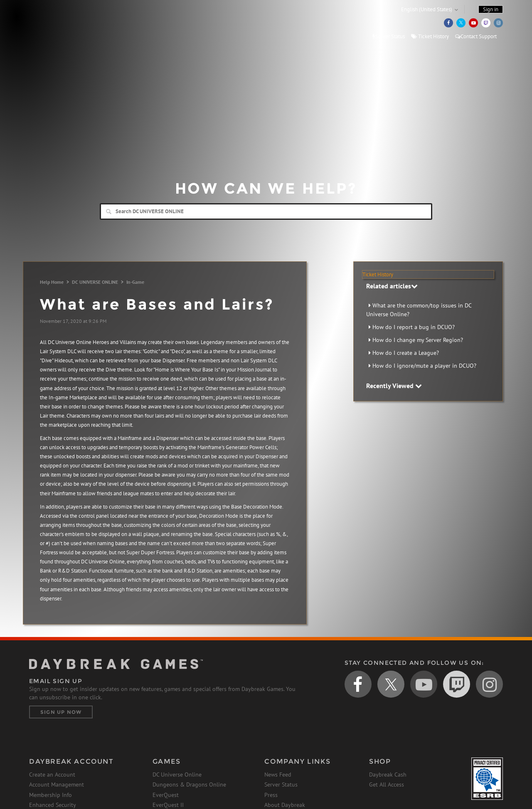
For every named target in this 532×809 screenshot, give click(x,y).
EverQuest (166, 795)
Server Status (389, 36)
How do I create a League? (406, 353)
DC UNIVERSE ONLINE (95, 282)
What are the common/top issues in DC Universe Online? (419, 310)
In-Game (135, 282)
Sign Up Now (61, 712)
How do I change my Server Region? (418, 340)
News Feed (278, 775)
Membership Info (50, 795)
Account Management (57, 784)
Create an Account (52, 775)
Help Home (52, 282)
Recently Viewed (394, 386)
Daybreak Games (66, 24)
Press (271, 795)
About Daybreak (285, 805)
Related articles (392, 286)
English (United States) (427, 9)
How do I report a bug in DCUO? (414, 327)
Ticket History (430, 36)
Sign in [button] (491, 9)
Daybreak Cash (388, 775)
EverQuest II (168, 805)
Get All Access (387, 784)
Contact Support (476, 36)
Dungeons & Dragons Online (189, 784)
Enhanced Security (53, 805)
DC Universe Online (177, 775)
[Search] (266, 211)
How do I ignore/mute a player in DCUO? (424, 366)
